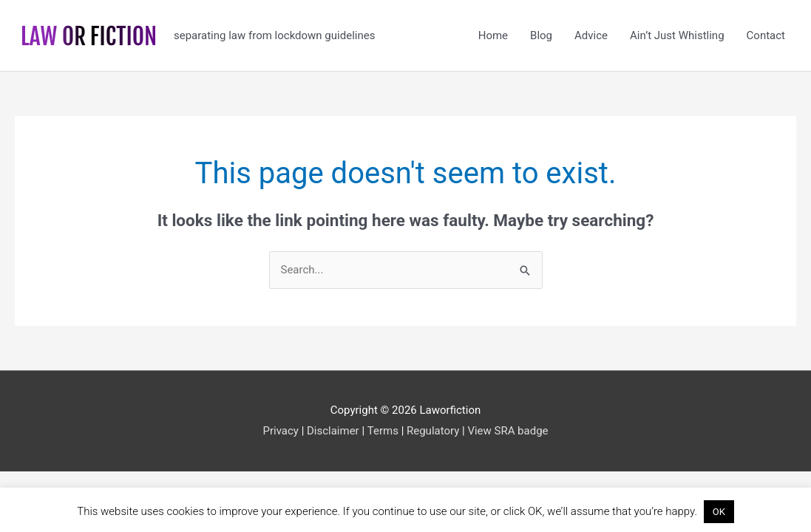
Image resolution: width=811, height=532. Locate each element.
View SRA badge (508, 431)
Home (493, 35)
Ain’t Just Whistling (677, 35)
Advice (591, 35)
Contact (766, 35)
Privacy (280, 431)
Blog (541, 35)
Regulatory (433, 431)
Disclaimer (333, 431)
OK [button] (719, 512)
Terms (383, 431)
